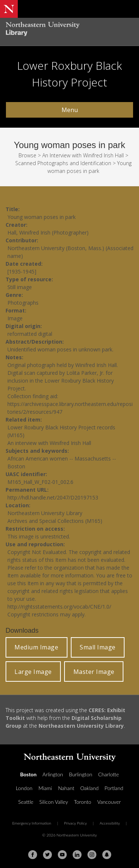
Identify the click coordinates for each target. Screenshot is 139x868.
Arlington (53, 774)
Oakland (89, 788)
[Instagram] (92, 855)
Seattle (26, 802)
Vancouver (109, 802)
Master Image (94, 672)
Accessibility (110, 823)
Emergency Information (32, 823)
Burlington (81, 774)
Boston (28, 774)
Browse (27, 155)
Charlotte (109, 774)
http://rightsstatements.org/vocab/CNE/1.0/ (59, 607)
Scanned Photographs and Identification (63, 163)
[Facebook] (33, 855)
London (24, 788)
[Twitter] (47, 855)
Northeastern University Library (81, 726)
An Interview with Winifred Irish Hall (83, 155)
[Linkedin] (77, 855)
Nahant (66, 788)
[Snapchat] (107, 855)
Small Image (98, 647)
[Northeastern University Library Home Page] (69, 30)
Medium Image (36, 647)
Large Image (33, 672)
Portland (114, 788)
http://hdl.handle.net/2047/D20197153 (53, 497)
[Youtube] (62, 855)
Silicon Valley (54, 802)
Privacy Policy (76, 823)
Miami (45, 788)
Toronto (82, 802)
